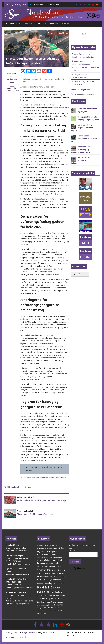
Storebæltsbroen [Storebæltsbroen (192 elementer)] (58, 602)
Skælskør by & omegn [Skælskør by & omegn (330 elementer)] (57, 595)
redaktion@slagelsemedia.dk (18, 574)
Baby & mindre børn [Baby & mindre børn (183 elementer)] (53, 548)
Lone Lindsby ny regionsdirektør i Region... (82, 128)
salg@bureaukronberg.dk (22, 588)
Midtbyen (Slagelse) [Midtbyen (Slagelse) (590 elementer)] (46, 579)
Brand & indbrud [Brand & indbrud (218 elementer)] (46, 552)
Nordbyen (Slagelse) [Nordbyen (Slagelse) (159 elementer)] (43, 584)
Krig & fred (19, 487)
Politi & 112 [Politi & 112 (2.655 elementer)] (45, 587)
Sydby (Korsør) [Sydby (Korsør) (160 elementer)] (41, 605)
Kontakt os (80, 632)
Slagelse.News (36, 477)
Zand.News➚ (54, 24)
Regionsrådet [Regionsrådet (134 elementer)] (41, 595)
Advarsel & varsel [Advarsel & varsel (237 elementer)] (43, 545)
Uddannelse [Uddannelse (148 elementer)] (40, 611)
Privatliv (66, 24)
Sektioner (14, 24)
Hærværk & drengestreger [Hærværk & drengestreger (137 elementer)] (51, 573)
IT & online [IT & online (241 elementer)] (62, 573)
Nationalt (52, 33)
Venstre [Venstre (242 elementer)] (55, 611)
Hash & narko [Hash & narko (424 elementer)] (50, 566)
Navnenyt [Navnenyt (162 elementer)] (59, 580)
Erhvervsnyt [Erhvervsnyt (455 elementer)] (42, 563)
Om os (70, 632)
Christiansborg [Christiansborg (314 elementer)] (43, 557)
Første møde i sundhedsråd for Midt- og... (84, 139)
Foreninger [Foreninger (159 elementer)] (51, 563)
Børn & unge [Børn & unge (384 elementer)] (51, 554)
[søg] (83, 34)
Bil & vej (10, 487)
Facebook (39, 24)
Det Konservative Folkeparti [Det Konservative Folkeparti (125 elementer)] (56, 557)
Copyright (42, 477)
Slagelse (27, 24)
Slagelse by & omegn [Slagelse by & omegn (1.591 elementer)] (50, 598)
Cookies (91, 632)
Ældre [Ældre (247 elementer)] (44, 614)
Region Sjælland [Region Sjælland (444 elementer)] (55, 592)
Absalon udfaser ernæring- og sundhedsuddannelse (82, 149)
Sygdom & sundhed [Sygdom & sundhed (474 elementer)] (55, 605)
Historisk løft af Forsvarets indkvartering (82, 160)
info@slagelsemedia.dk (21, 564)
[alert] (86, 95)
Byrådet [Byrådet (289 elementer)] (54, 552)
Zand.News (63, 33)
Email (72, 551)
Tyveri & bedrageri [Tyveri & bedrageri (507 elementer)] (52, 608)
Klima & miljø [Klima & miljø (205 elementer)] (41, 576)
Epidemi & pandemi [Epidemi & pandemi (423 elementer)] (53, 560)
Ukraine (28, 487)
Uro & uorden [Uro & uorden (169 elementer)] (48, 611)
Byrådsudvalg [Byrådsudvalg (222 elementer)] (41, 555)
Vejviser (71, 636)
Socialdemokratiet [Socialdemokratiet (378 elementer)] (45, 602)
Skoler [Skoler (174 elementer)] (47, 595)
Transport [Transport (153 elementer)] (40, 608)
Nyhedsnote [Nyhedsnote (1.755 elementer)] (57, 583)
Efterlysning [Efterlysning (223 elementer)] (41, 560)
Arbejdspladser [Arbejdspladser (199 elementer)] (42, 548)
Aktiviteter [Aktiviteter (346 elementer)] (53, 545)
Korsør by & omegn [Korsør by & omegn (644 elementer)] (55, 576)
